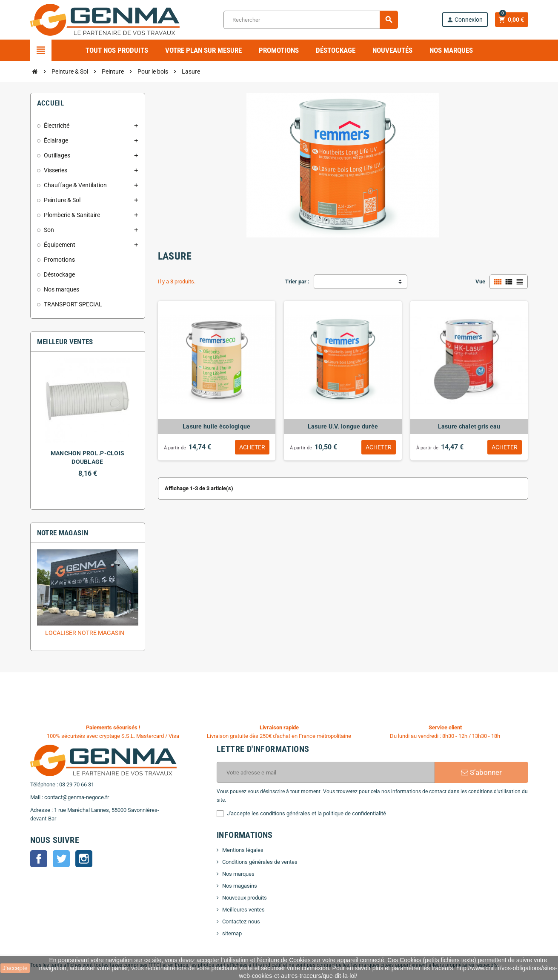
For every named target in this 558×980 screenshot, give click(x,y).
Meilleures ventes (243, 910)
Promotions (279, 50)
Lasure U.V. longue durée (343, 426)
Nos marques (451, 50)
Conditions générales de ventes (260, 862)
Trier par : (297, 281)
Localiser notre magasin (85, 633)
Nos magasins (240, 886)
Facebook (39, 859)
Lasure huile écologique (216, 426)
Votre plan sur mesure (203, 50)
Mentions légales (243, 850)
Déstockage (336, 50)
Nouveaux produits (245, 898)
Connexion (465, 20)
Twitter (61, 859)
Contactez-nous (241, 921)
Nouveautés (392, 50)
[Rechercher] (310, 20)
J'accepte (15, 968)
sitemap (232, 933)
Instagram (84, 859)
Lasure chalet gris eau (469, 426)
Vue (480, 281)
